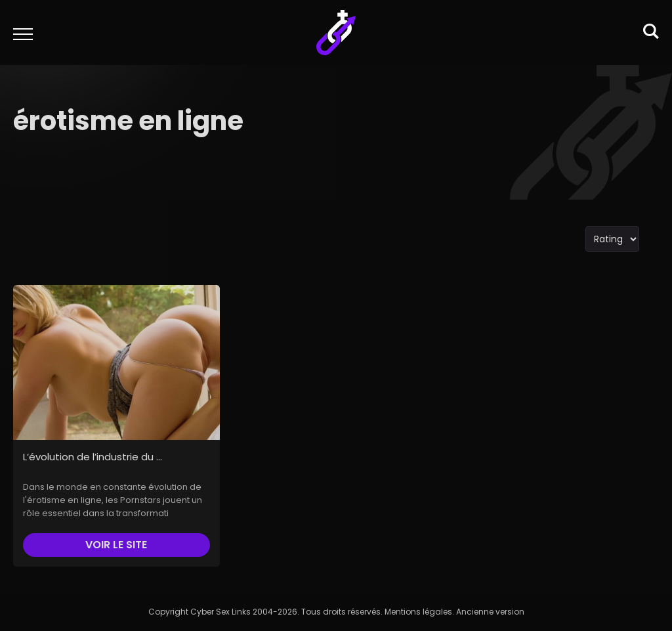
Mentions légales (418, 612)
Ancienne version (490, 612)
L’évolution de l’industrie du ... (93, 457)
